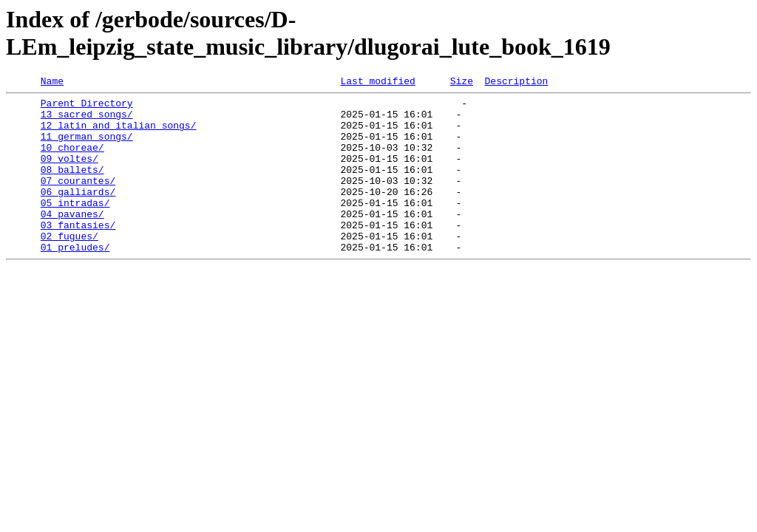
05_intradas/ (75, 227)
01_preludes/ (75, 280)
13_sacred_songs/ (87, 120)
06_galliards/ (78, 214)
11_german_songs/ (87, 147)
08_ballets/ (72, 187)
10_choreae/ (72, 160)
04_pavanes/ (72, 240)
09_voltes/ (69, 174)
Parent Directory (87, 107)
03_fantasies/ (78, 253)
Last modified (377, 83)
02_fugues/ (69, 267)
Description (516, 83)
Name (52, 83)
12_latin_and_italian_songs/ (119, 134)
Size (462, 83)
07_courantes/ (78, 200)
